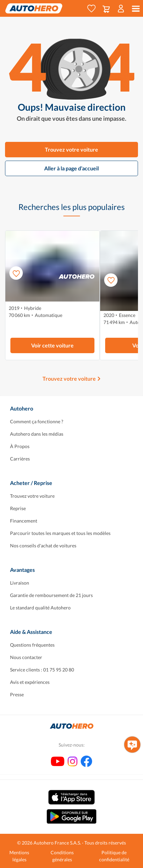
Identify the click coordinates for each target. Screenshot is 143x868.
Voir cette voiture (52, 345)
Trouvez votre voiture (71, 149)
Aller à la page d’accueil (71, 168)
